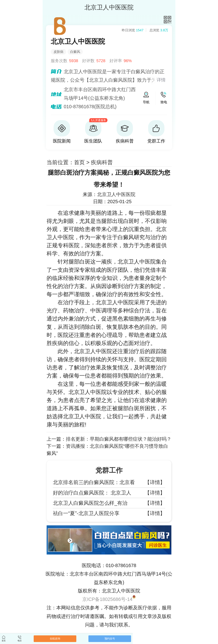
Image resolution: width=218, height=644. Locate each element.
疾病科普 (102, 162)
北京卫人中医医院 (116, 194)
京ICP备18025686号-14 (107, 599)
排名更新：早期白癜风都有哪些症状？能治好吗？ (119, 439)
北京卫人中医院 (93, 351)
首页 (79, 162)
